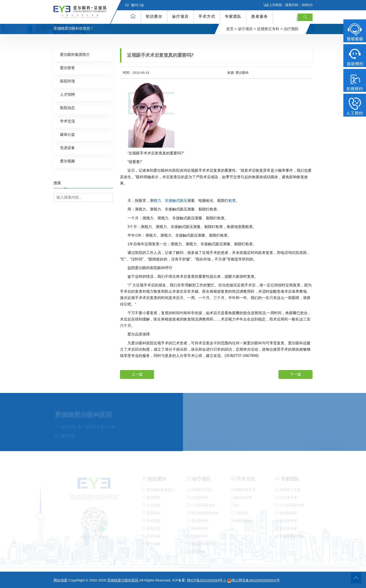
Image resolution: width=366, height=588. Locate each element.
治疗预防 (291, 29)
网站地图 (60, 580)
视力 (157, 200)
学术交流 (67, 121)
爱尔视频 (67, 161)
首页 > (232, 29)
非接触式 (172, 200)
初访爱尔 (154, 16)
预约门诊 (135, 5)
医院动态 (67, 108)
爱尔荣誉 (67, 68)
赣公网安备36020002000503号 (253, 580)
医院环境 (67, 81)
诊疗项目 (180, 16)
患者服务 (260, 16)
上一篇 (137, 374)
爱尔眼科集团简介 (75, 54)
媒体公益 (67, 134)
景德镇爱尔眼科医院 (123, 580)
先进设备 (67, 148)
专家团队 (233, 16)
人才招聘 (67, 94)
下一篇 (296, 374)
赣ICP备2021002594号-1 (206, 580)
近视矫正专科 (268, 29)
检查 (232, 200)
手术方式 (207, 16)
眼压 (183, 200)
